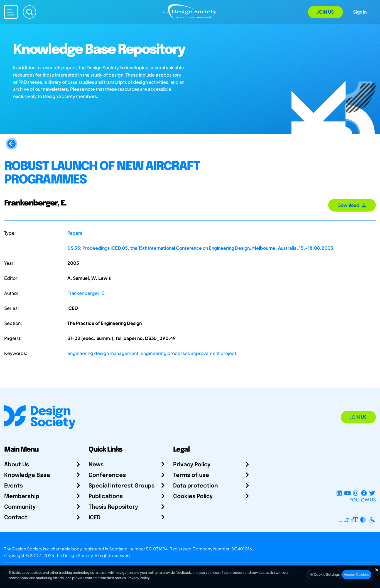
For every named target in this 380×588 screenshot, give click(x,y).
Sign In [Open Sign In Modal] (360, 12)
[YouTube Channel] (347, 493)
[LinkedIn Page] (339, 493)
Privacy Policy (192, 465)
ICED (95, 518)
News (96, 465)
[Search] (30, 12)
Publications (106, 497)
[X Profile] (372, 493)
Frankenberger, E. (86, 293)
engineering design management (103, 353)
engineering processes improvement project (188, 353)
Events (14, 486)
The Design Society (74, 555)
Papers (75, 233)
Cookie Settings (324, 574)
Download (352, 205)
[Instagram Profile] (356, 493)
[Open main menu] (11, 12)
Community (20, 507)
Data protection (196, 486)
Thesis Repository (113, 507)
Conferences (107, 475)
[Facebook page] (364, 493)
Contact (16, 518)
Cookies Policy (193, 497)
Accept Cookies (357, 574)
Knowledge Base (27, 475)
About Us (17, 465)
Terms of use (191, 475)
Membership (22, 497)
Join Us (325, 12)
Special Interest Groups (122, 486)
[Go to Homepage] (190, 12)
